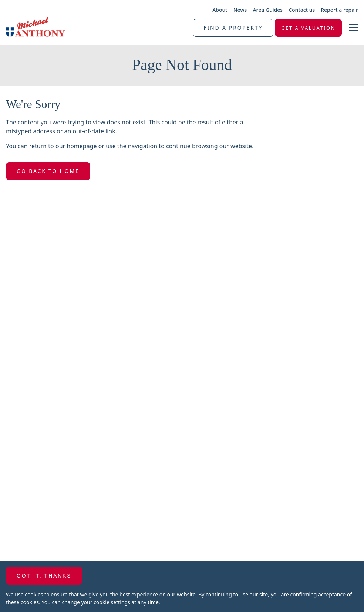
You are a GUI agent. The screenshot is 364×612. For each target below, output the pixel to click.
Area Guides (268, 10)
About (220, 10)
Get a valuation (308, 28)
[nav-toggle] (354, 28)
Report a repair (339, 10)
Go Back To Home (48, 171)
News (240, 10)
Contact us (302, 10)
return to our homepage (64, 146)
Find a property (233, 28)
